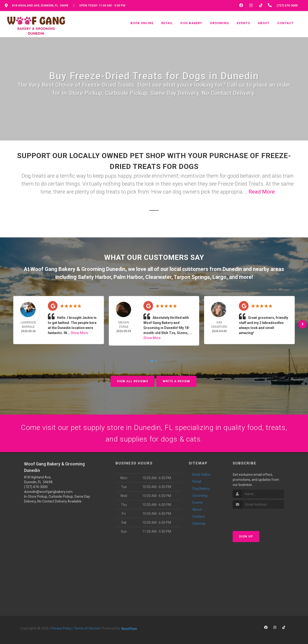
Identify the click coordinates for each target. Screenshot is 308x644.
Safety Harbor (94, 277)
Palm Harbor (128, 277)
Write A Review (176, 381)
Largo (219, 277)
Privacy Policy (61, 628)
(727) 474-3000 (36, 487)
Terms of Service (87, 628)
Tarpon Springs (192, 277)
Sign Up (246, 536)
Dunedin (232, 269)
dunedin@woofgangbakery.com (48, 492)
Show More (79, 333)
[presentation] (258, 518)
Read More (262, 192)
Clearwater (158, 277)
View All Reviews (133, 381)
